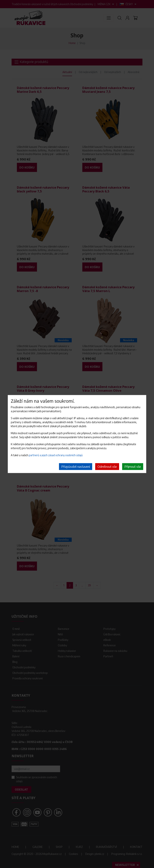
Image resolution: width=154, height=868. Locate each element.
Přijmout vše (133, 466)
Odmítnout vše (107, 466)
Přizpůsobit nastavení (76, 466)
